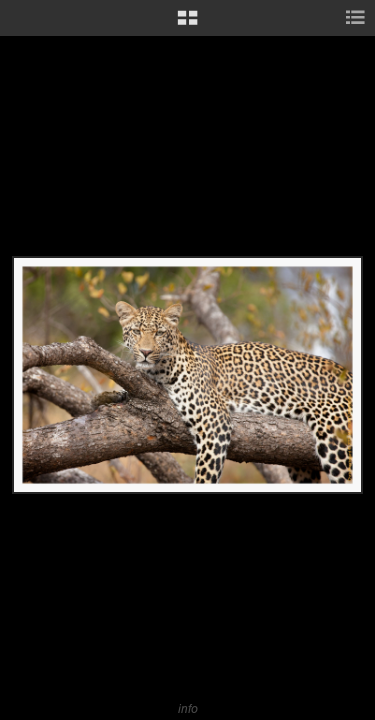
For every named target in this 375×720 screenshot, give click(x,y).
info (188, 708)
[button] (187, 25)
